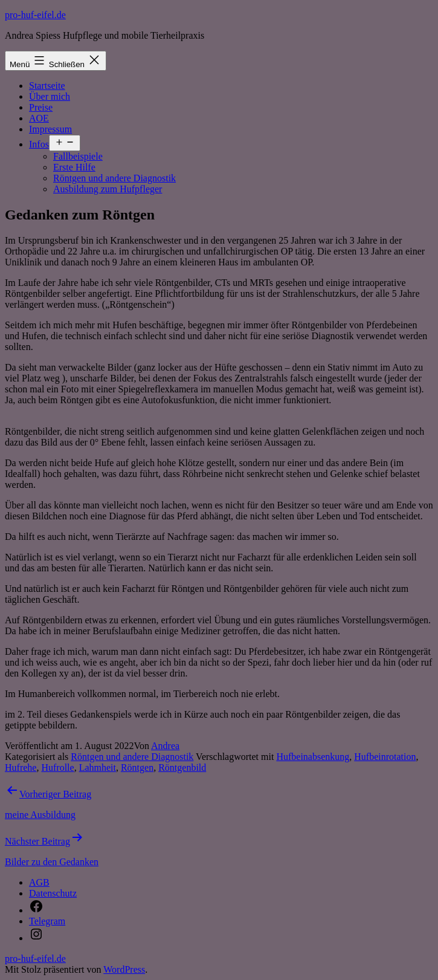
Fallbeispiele (78, 156)
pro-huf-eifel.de (35, 15)
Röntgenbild (182, 767)
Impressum (50, 129)
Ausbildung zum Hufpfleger (108, 189)
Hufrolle (57, 767)
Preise (41, 107)
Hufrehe (21, 767)
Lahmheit (98, 767)
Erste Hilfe (74, 167)
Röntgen (137, 767)
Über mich (50, 96)
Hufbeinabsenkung (313, 757)
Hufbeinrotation (385, 757)
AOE (39, 118)
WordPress (124, 969)
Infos (39, 144)
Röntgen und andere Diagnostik (114, 178)
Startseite (47, 86)
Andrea (165, 746)
